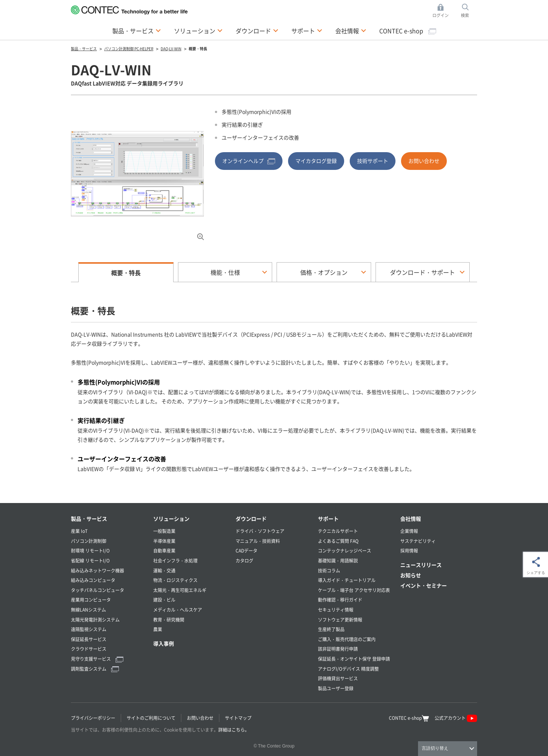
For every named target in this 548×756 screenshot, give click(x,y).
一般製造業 (164, 531)
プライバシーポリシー (93, 718)
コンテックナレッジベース (345, 550)
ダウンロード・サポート (422, 272)
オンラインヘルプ (249, 161)
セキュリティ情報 (336, 610)
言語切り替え (435, 748)
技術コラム (329, 570)
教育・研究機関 (169, 620)
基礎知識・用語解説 (338, 560)
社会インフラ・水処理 (175, 560)
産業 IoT (79, 531)
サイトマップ (238, 718)
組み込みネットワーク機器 (97, 570)
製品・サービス (89, 519)
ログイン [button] (443, 11)
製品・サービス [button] (137, 30)
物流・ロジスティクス (175, 580)
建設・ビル (164, 600)
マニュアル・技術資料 (258, 541)
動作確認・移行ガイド (340, 600)
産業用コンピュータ (91, 600)
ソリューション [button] (198, 30)
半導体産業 (164, 541)
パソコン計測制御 (89, 541)
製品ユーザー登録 (336, 688)
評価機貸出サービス (338, 678)
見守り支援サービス (97, 659)
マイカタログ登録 (316, 161)
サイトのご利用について (151, 718)
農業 (158, 629)
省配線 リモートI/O (90, 560)
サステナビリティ (418, 541)
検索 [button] (469, 11)
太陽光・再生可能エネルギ (180, 590)
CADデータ (246, 550)
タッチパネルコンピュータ (97, 590)
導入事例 (164, 643)
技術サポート (373, 161)
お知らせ (411, 575)
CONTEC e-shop (408, 31)
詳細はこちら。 (234, 730)
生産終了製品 (331, 629)
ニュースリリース (421, 565)
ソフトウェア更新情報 (340, 620)
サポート (328, 519)
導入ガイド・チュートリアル (347, 580)
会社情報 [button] (351, 30)
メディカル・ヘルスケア (178, 610)
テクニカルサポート (338, 531)
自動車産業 (164, 550)
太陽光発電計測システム (95, 620)
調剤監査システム (95, 669)
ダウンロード (251, 519)
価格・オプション (324, 272)
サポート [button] (307, 30)
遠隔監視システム (89, 629)
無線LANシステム (88, 610)
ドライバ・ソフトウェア (260, 531)
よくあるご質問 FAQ (338, 541)
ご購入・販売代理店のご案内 (347, 639)
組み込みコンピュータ (93, 580)
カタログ (244, 560)
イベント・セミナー (424, 585)
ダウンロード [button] (257, 30)
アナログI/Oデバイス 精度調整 (348, 669)
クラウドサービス (89, 649)
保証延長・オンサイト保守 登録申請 (354, 659)
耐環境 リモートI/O (90, 550)
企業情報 (409, 531)
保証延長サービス (89, 639)
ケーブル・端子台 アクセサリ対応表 (354, 590)
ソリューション (171, 519)
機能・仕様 (225, 272)
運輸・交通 (164, 570)
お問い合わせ (424, 161)
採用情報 (409, 550)
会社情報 (411, 519)
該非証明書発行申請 (338, 649)
